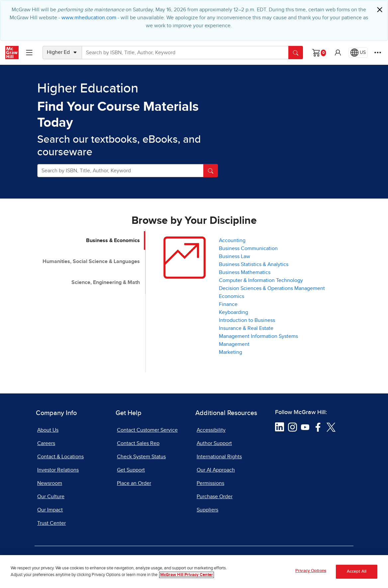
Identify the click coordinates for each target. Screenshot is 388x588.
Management (234, 344)
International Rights (219, 457)
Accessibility (211, 430)
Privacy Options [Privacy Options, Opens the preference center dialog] (311, 573)
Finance (228, 304)
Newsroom (50, 483)
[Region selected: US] (358, 53)
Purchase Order (215, 497)
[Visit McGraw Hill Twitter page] (331, 427)
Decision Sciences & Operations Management (272, 288)
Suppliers (207, 510)
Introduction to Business (247, 320)
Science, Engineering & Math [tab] (106, 282)
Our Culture (51, 497)
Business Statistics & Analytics (254, 264)
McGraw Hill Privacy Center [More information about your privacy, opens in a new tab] (187, 577)
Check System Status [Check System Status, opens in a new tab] (141, 457)
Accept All (357, 573)
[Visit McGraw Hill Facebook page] (318, 427)
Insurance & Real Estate (246, 328)
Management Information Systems (258, 336)
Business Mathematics (245, 272)
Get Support (131, 470)
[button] (338, 53)
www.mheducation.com (89, 18)
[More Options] (378, 53)
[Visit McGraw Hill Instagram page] (292, 427)
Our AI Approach (216, 470)
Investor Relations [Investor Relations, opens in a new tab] (58, 470)
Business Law (235, 256)
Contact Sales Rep (138, 443)
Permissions (210, 483)
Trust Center (51, 523)
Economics (232, 296)
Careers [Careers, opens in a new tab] (46, 443)
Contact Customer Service (147, 430)
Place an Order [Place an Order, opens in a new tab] (134, 483)
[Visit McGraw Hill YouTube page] (305, 427)
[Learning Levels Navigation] (29, 53)
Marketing (231, 352)
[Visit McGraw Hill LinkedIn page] (280, 427)
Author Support (214, 443)
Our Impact (50, 510)
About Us (48, 430)
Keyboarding (234, 312)
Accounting (232, 240)
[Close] (380, 10)
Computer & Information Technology (261, 280)
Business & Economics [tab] (113, 240)
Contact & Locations (60, 457)
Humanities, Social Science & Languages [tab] (91, 261)
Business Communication (248, 248)
